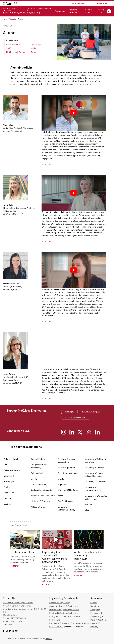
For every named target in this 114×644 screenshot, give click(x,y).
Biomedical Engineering (60, 603)
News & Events (89, 11)
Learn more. (47, 164)
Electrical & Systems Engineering (18, 609)
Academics (60, 11)
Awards (34, 52)
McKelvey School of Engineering (10, 9)
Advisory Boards (13, 45)
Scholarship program (91, 412)
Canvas (94, 603)
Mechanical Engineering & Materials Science (69, 623)
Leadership (36, 45)
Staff (8, 48)
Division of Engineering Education (64, 610)
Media (34, 48)
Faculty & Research (73, 11)
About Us (101, 11)
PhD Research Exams (15, 52)
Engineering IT (97, 617)
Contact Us (8, 625)
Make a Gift (95, 623)
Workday (94, 627)
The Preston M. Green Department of (39, 9)
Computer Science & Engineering (64, 606)
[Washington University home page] (10, 4)
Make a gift (69, 412)
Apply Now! (102, 4)
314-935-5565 (16, 622)
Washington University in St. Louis (18, 603)
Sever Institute (56, 627)
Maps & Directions (99, 620)
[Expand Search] (109, 11)
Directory (95, 606)
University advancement (75, 417)
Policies (49, 639)
